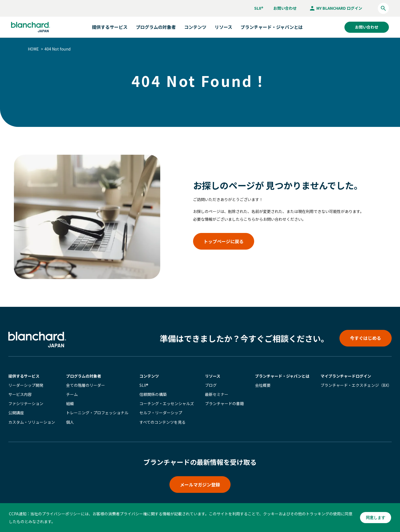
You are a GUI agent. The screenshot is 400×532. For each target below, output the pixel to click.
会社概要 (263, 385)
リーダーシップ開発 (26, 385)
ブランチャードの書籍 (224, 403)
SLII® (259, 8)
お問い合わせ (285, 8)
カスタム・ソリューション (32, 422)
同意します (376, 518)
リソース (213, 376)
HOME (33, 49)
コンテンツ (149, 376)
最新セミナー (217, 394)
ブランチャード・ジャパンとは (272, 27)
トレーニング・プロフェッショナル (97, 413)
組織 (70, 403)
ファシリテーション (26, 403)
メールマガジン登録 (200, 485)
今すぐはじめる (366, 338)
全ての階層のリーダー (86, 385)
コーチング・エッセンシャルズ (167, 403)
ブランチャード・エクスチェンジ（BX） (356, 385)
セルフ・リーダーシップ (161, 413)
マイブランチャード (346, 376)
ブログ (211, 385)
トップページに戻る (224, 241)
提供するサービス (24, 376)
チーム (72, 394)
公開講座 (16, 413)
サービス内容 (20, 394)
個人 (70, 422)
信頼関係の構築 (153, 394)
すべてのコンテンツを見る (162, 422)
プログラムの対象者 (84, 376)
